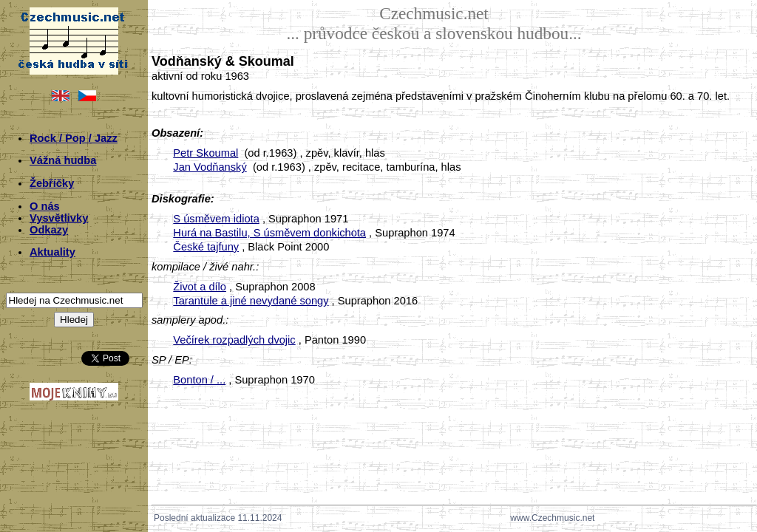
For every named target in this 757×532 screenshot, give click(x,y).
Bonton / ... (199, 380)
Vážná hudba (63, 160)
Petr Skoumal (206, 153)
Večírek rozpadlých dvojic (234, 340)
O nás (45, 206)
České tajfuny (206, 247)
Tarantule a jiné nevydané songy (251, 301)
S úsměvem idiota (216, 219)
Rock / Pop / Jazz (74, 138)
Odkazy (49, 230)
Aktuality (52, 252)
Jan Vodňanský (210, 167)
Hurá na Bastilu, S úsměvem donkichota (269, 233)
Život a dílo (200, 287)
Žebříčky (52, 183)
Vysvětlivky (59, 218)
